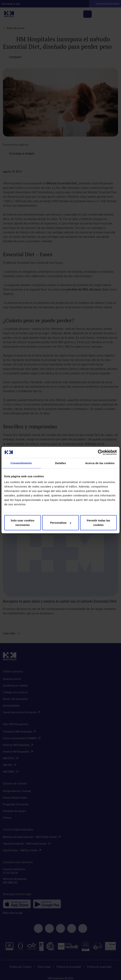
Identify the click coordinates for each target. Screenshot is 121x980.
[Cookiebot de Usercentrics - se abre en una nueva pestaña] (101, 452)
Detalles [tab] (60, 463)
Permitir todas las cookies (98, 523)
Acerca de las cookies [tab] (100, 463)
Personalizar (61, 523)
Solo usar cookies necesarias (23, 523)
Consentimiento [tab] (21, 463)
